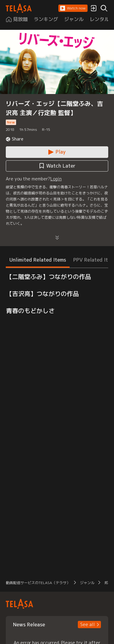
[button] (73, 8)
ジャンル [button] (87, 583)
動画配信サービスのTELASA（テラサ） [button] (38, 583)
